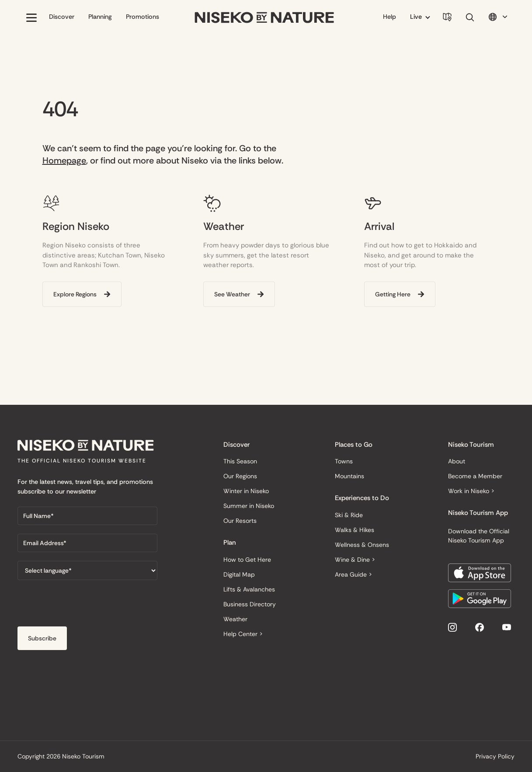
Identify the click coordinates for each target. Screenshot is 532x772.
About (457, 461)
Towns (344, 461)
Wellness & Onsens (362, 545)
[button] (31, 17)
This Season (240, 461)
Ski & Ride (349, 515)
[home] (264, 18)
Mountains (349, 476)
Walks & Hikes (355, 530)
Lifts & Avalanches (249, 589)
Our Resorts (240, 521)
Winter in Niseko (246, 491)
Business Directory (250, 604)
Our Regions (240, 476)
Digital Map (239, 574)
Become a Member (475, 476)
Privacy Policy (495, 756)
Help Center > (243, 634)
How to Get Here (247, 560)
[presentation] (84, 606)
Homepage (64, 160)
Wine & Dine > (355, 560)
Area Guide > (353, 574)
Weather (235, 619)
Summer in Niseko (249, 506)
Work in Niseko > (471, 491)
